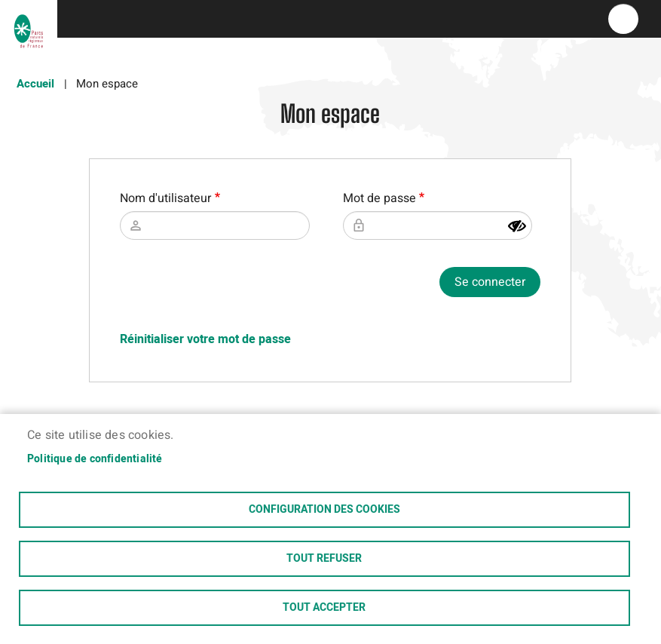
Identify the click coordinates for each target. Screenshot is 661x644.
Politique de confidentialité (95, 459)
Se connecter (490, 282)
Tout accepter (324, 608)
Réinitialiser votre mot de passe (205, 339)
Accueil (35, 84)
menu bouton (623, 19)
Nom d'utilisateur (165, 198)
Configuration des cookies (324, 510)
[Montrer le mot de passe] (517, 226)
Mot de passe (379, 198)
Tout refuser (324, 559)
